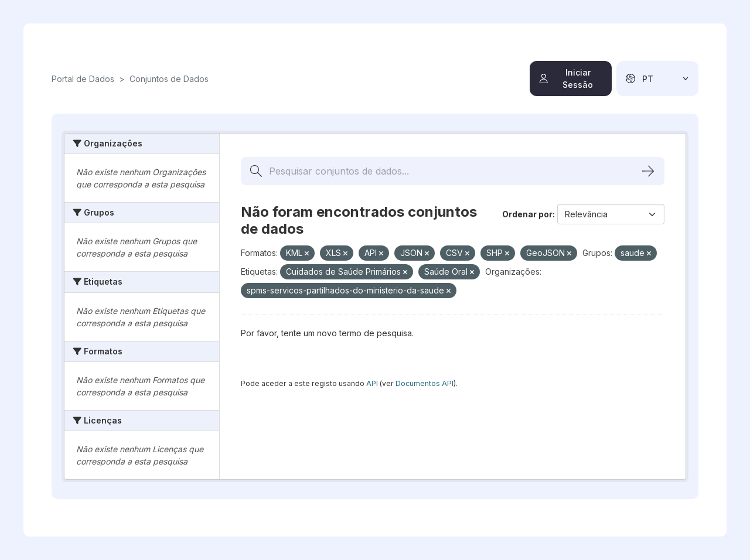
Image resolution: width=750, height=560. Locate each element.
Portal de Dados (83, 79)
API (372, 383)
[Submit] (648, 171)
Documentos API (425, 383)
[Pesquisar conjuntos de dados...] (453, 171)
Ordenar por (527, 214)
